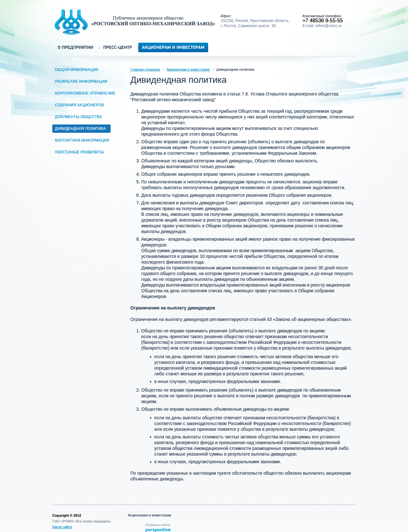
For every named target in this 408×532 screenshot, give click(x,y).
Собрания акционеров (80, 105)
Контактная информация (83, 140)
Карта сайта (62, 527)
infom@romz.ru (329, 26)
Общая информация (78, 70)
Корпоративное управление (86, 93)
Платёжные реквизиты (80, 152)
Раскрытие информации (82, 82)
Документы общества (80, 117)
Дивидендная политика (81, 129)
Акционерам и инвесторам (188, 69)
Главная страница (145, 69)
